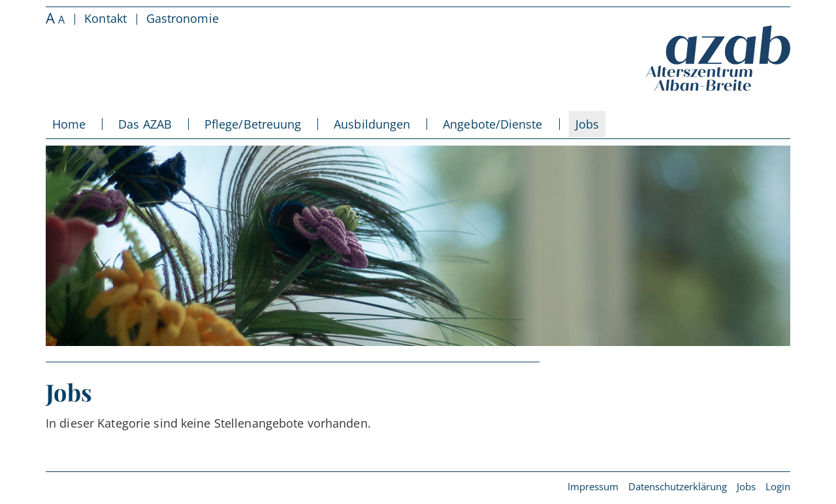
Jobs (746, 486)
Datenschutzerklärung (678, 486)
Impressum (593, 486)
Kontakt (105, 18)
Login (778, 486)
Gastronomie (183, 18)
